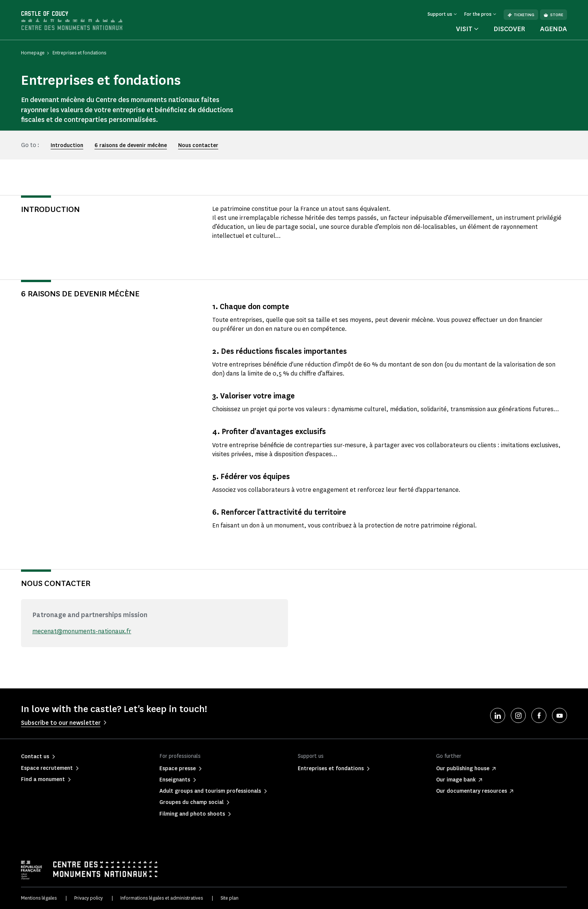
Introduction (67, 145)
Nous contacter (198, 145)
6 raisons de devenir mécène (131, 145)
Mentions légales (39, 898)
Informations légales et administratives (162, 898)
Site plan (229, 898)
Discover (509, 29)
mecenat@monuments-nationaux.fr (82, 631)
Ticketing (521, 15)
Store (553, 15)
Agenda (553, 29)
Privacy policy (88, 898)
